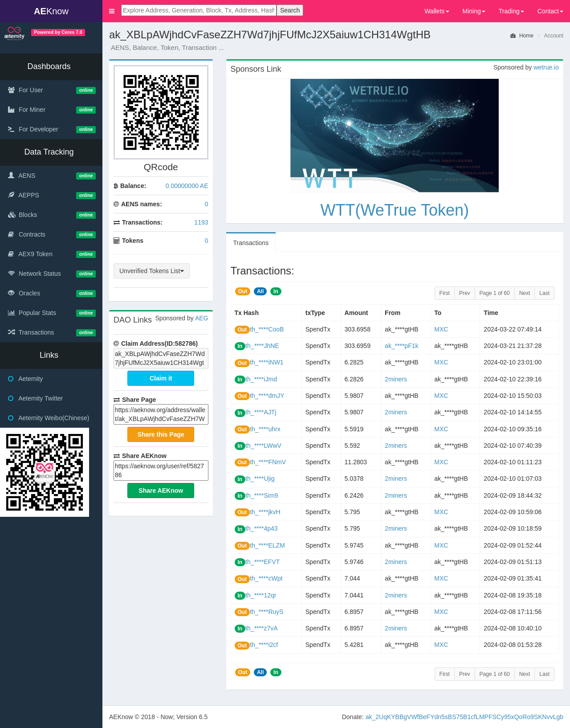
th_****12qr (261, 595)
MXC (441, 329)
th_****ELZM (267, 545)
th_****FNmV (268, 462)
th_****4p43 (261, 528)
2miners (396, 379)
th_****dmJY (267, 396)
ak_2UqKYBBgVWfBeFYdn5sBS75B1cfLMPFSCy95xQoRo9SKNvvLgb (464, 717)
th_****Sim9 (262, 495)
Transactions (251, 243)
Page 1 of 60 (495, 293)
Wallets (437, 11)
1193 (201, 222)
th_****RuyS (267, 612)
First (445, 293)
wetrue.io (546, 67)
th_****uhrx (265, 429)
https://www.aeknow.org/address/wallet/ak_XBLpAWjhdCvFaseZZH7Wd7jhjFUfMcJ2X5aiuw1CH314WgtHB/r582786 (161, 414)
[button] (112, 11)
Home (522, 36)
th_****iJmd (261, 379)
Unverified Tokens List (152, 271)
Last (544, 293)
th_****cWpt (266, 578)
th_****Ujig (260, 479)
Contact (550, 11)
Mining (474, 11)
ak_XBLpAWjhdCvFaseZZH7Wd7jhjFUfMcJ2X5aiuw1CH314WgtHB (161, 358)
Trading (511, 11)
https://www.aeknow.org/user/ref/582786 (161, 470)
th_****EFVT (263, 562)
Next (525, 293)
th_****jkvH (265, 512)
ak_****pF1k (402, 346)
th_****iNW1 (267, 362)
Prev (465, 293)
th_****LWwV (263, 446)
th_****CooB (267, 329)
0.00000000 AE (187, 186)
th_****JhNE (262, 346)
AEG (202, 318)
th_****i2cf (264, 645)
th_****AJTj (261, 412)
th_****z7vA (261, 628)
